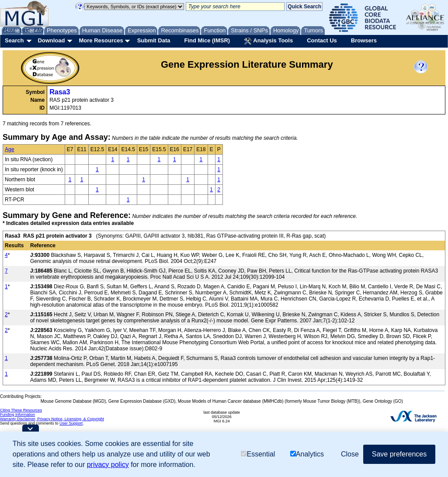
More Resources (101, 40)
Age (9, 149)
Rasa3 (60, 92)
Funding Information (17, 415)
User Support (71, 423)
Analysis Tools (268, 41)
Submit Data (154, 40)
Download (51, 40)
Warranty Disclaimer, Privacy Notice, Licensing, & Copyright (52, 419)
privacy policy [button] (108, 465)
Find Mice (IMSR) (207, 40)
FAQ (39, 30)
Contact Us (322, 40)
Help (25, 30)
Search (14, 40)
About (9, 30)
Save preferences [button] (399, 454)
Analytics (307, 454)
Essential (258, 454)
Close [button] (350, 454)
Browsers (364, 40)
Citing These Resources (21, 410)
